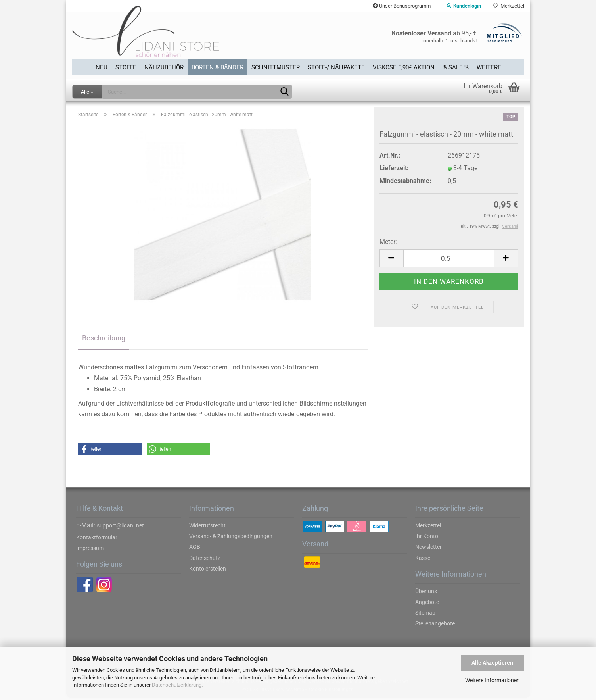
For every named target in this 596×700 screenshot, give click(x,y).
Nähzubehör (164, 67)
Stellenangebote (435, 626)
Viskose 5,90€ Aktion (404, 67)
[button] (110, 452)
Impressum (90, 550)
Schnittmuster (276, 67)
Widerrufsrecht (207, 528)
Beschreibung (104, 340)
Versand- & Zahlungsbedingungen (231, 538)
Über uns (426, 593)
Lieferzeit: (394, 170)
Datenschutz (205, 560)
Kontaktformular (97, 540)
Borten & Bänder (218, 67)
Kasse (423, 560)
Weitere (489, 67)
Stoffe (126, 67)
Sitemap (425, 615)
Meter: (388, 244)
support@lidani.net (120, 528)
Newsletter (428, 549)
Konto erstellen (208, 571)
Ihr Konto (427, 538)
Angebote (427, 604)
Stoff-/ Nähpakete (336, 67)
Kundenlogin (464, 6)
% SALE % (456, 67)
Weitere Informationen (493, 680)
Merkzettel (509, 6)
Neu (102, 67)
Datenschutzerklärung (177, 685)
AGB (195, 549)
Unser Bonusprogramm (402, 6)
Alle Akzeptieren (492, 663)
